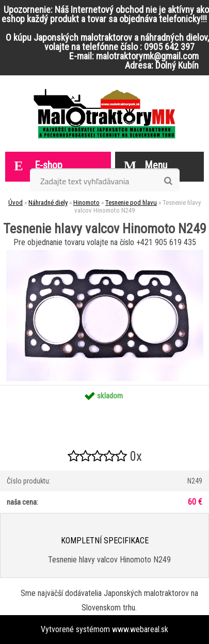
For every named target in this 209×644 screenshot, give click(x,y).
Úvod (15, 203)
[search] (168, 181)
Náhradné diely (48, 203)
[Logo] (104, 114)
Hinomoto (86, 203)
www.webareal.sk (140, 629)
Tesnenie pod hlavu (131, 203)
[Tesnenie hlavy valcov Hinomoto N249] (105, 254)
